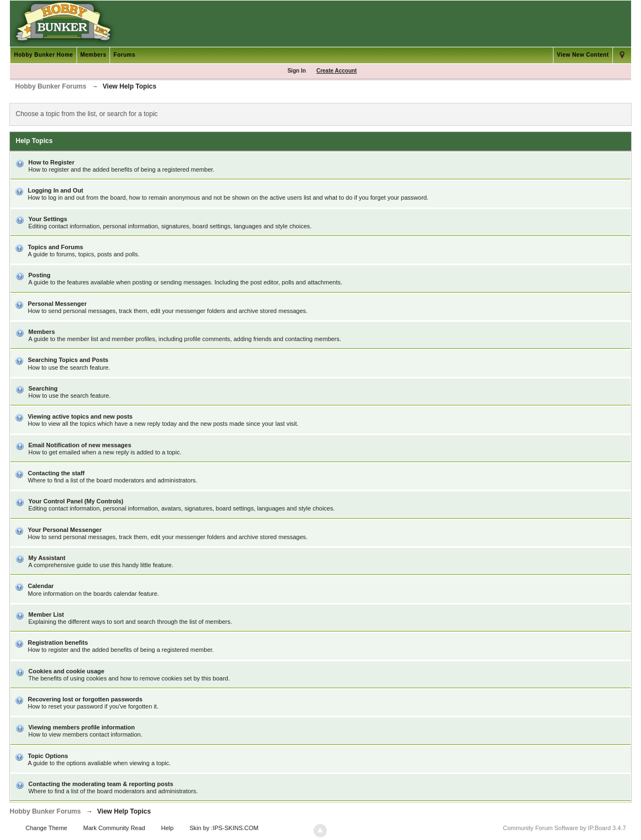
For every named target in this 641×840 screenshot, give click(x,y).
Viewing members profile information (81, 727)
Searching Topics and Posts (68, 360)
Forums (124, 55)
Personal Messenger (57, 304)
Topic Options (48, 756)
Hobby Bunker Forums (45, 811)
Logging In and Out (55, 190)
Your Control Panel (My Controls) (76, 501)
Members (93, 55)
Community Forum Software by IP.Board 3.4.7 (565, 828)
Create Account (337, 71)
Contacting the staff (56, 473)
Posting (39, 275)
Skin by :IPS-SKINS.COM (224, 828)
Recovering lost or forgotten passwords (85, 699)
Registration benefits (57, 643)
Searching (43, 388)
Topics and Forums (55, 247)
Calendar (40, 586)
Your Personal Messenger (64, 530)
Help (168, 828)
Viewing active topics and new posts (80, 416)
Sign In (296, 71)
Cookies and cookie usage (66, 671)
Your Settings (48, 219)
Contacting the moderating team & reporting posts (100, 784)
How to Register (51, 162)
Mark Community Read (114, 828)
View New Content (583, 55)
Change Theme (47, 828)
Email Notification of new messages (80, 445)
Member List (46, 614)
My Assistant (46, 558)
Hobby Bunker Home (43, 55)
